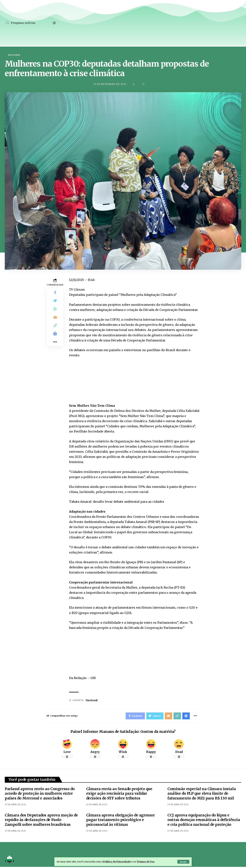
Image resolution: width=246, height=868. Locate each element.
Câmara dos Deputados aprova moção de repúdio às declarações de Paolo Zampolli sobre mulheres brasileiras (41, 821)
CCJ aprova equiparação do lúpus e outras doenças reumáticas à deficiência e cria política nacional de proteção (204, 821)
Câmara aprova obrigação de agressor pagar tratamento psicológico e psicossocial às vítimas (121, 821)
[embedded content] (134, 377)
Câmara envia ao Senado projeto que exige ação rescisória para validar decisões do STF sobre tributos (119, 795)
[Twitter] (211, 23)
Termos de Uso (147, 862)
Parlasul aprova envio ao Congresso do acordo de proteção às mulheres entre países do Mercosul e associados (40, 795)
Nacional (14, 55)
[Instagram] (227, 23)
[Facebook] (196, 23)
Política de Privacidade (118, 862)
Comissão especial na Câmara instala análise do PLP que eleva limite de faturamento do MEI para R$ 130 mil (202, 795)
